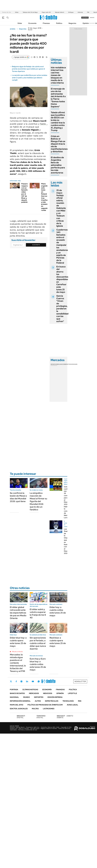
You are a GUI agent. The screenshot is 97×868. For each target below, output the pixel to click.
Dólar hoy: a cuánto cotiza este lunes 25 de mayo (58, 611)
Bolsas (60, 364)
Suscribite (36, 245)
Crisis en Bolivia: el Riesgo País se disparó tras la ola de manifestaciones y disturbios (59, 144)
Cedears (74, 364)
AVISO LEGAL (72, 705)
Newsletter (92, 23)
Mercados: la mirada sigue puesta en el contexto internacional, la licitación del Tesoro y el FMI (18, 663)
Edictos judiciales (19, 709)
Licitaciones (49, 709)
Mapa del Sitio (17, 705)
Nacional (14, 697)
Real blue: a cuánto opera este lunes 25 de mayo (58, 642)
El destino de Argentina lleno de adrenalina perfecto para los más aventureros (58, 165)
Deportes (23, 29)
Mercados (34, 693)
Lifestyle (72, 693)
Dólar (17, 12)
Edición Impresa (55, 697)
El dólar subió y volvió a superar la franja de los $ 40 (38, 613)
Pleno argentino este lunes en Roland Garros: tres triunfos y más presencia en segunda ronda (45, 197)
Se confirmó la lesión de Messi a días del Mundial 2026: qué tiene (18, 497)
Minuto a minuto (17, 652)
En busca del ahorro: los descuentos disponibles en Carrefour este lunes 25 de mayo (62, 279)
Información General (20, 701)
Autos (38, 701)
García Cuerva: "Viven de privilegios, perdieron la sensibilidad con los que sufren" (62, 309)
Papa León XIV (46, 12)
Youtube (33, 681)
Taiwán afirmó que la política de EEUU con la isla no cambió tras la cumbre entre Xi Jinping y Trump (58, 121)
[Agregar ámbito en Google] (21, 57)
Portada (14, 690)
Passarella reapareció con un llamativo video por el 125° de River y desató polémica (26, 193)
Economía (32, 23)
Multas (35, 709)
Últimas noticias (30, 690)
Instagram (21, 681)
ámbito (13, 29)
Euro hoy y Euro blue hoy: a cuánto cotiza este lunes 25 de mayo (38, 664)
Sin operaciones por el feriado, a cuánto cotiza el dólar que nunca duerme (38, 643)
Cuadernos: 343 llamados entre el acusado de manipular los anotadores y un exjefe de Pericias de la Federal (62, 246)
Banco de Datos (17, 693)
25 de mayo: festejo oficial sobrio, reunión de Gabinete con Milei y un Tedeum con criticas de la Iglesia (61, 208)
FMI (88, 12)
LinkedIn (27, 681)
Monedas (54, 364)
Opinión (86, 23)
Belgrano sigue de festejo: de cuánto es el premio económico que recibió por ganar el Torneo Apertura (28, 69)
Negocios (72, 23)
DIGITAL (21, 717)
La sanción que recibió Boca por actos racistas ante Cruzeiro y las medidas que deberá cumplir (30, 78)
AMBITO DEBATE (65, 717)
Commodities (67, 364)
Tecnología (68, 701)
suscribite (85, 18)
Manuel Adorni (60, 12)
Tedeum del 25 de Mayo (30, 12)
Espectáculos (52, 701)
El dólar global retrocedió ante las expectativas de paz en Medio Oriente (18, 613)
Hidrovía (80, 12)
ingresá (92, 18)
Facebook (16, 681)
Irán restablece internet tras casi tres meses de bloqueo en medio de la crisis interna (58, 75)
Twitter (11, 681)
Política (59, 23)
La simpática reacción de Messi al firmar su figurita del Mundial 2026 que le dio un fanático (38, 501)
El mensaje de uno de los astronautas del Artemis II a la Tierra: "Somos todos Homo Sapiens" (58, 98)
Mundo (26, 697)
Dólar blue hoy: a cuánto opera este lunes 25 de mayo (18, 642)
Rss (80, 701)
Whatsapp (39, 681)
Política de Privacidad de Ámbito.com (45, 705)
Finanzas (46, 23)
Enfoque (71, 12)
